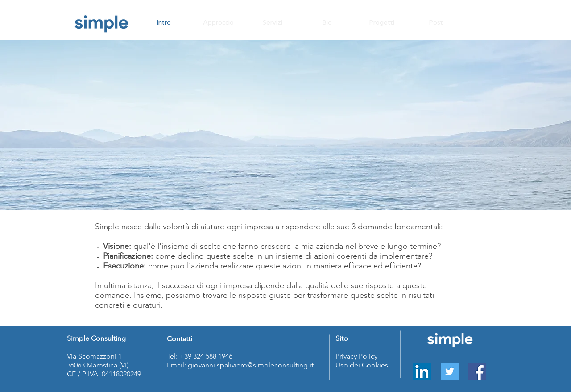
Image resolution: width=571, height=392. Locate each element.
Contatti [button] (180, 339)
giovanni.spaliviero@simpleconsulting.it (251, 365)
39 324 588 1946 (209, 356)
